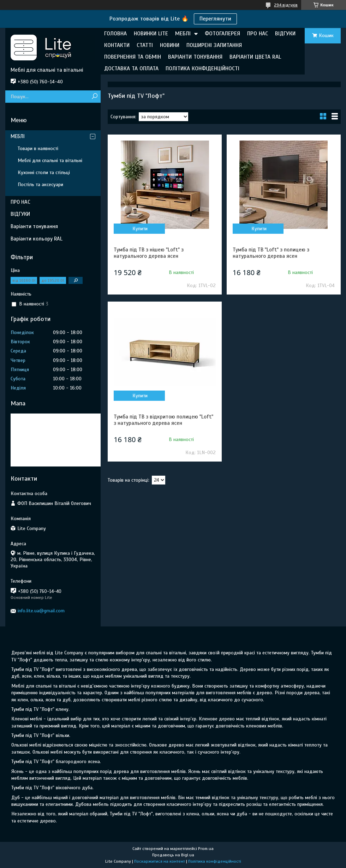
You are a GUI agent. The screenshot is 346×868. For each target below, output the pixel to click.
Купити (140, 229)
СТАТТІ (145, 45)
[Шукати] (94, 97)
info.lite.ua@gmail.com (41, 611)
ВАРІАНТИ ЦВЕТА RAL (255, 57)
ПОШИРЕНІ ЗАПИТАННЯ (214, 45)
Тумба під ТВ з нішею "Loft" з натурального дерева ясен (149, 253)
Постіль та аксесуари (40, 185)
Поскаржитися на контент (160, 861)
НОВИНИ (170, 45)
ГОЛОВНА (115, 34)
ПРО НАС (258, 34)
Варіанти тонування (34, 226)
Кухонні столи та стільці (44, 173)
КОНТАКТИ (117, 45)
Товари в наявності (38, 148)
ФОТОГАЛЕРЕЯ (222, 34)
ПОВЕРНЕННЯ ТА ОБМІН (133, 57)
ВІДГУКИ (285, 34)
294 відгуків (286, 5)
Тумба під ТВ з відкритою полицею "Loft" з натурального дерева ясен (163, 420)
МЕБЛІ (183, 34)
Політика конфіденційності (215, 861)
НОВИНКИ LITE (151, 34)
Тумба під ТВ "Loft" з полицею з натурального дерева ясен (271, 253)
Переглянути (215, 19)
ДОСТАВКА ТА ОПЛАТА (131, 69)
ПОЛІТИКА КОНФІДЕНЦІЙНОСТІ (202, 69)
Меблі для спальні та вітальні (50, 160)
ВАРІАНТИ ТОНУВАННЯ (195, 57)
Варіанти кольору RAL (37, 239)
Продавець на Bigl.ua (173, 855)
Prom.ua (206, 849)
